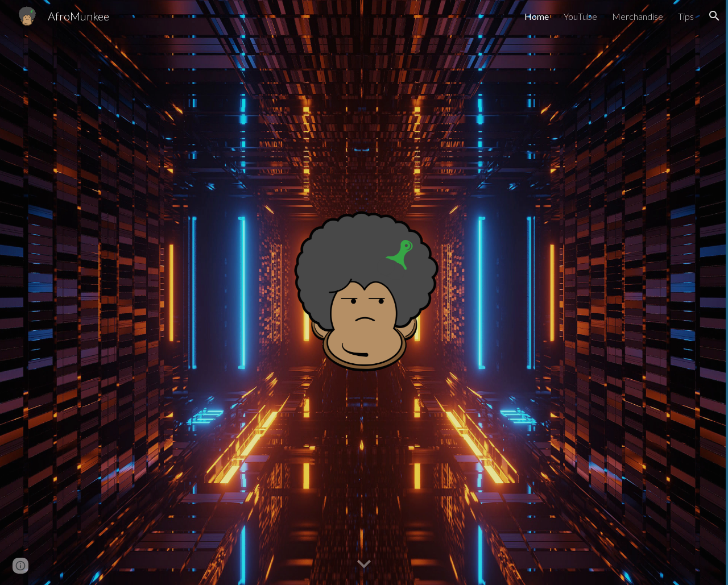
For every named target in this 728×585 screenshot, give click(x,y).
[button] (714, 16)
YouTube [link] (580, 16)
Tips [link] (686, 16)
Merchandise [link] (638, 16)
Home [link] (537, 16)
